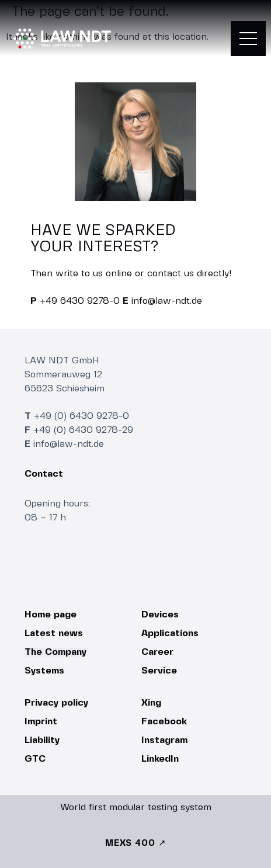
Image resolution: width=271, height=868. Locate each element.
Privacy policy (56, 703)
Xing (151, 703)
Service (159, 671)
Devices (160, 615)
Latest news (54, 633)
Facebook (164, 722)
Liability (42, 740)
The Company (55, 652)
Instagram (164, 740)
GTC (35, 759)
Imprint (41, 722)
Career (157, 652)
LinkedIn (160, 759)
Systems (44, 671)
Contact (44, 474)
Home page (51, 615)
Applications (170, 633)
